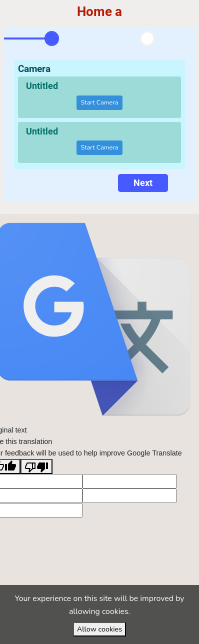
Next (143, 183)
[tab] (52, 38)
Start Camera (100, 102)
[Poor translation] (36, 466)
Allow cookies (99, 629)
